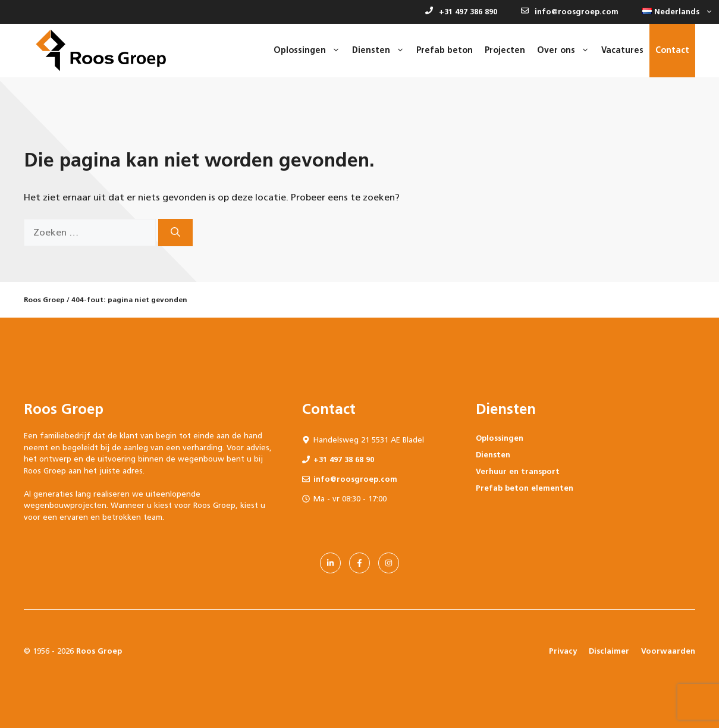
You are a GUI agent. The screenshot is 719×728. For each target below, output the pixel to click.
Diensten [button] (381, 51)
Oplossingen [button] (310, 51)
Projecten (505, 50)
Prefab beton (445, 50)
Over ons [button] (566, 51)
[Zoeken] (175, 233)
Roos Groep (44, 300)
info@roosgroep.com (570, 12)
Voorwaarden (668, 651)
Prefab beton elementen (525, 488)
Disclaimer (609, 651)
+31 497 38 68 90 (344, 459)
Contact (672, 50)
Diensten (493, 455)
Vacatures (622, 50)
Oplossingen (500, 438)
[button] (675, 12)
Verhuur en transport (518, 471)
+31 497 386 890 (461, 12)
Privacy (563, 651)
